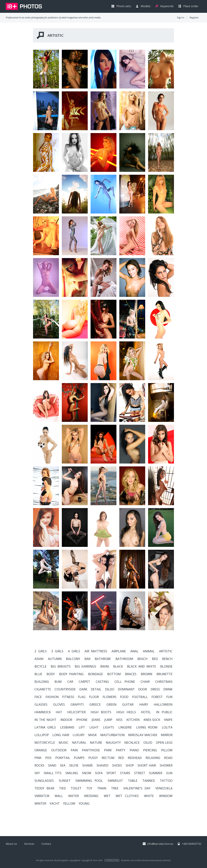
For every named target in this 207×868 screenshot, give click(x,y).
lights (109, 727)
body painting (71, 674)
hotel (146, 712)
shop (130, 765)
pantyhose (91, 750)
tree (115, 788)
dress (155, 689)
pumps (79, 758)
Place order (191, 6)
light (94, 727)
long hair (61, 735)
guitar (128, 704)
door (143, 689)
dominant (126, 689)
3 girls (57, 651)
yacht (55, 803)
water (74, 796)
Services (29, 844)
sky (37, 773)
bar (87, 659)
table (133, 780)
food (124, 697)
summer (156, 773)
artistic (166, 651)
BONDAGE (96, 674)
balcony (73, 659)
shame (88, 765)
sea (63, 765)
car (70, 681)
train (102, 788)
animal (149, 651)
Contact (46, 844)
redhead (135, 758)
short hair (147, 765)
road (168, 758)
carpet (84, 681)
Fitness (68, 697)
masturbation (112, 735)
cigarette (43, 689)
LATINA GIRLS (45, 727)
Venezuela (164, 788)
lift (82, 727)
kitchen (133, 720)
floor (94, 697)
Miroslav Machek (143, 735)
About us (11, 844)
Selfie (74, 765)
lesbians (67, 727)
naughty (113, 742)
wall (59, 796)
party (121, 750)
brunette (165, 674)
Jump (108, 720)
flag (82, 697)
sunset (65, 780)
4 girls (74, 651)
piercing (150, 750)
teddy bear (44, 788)
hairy (144, 704)
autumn (55, 659)
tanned (149, 780)
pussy (93, 758)
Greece (95, 704)
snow (87, 773)
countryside (65, 689)
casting (102, 681)
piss (48, 758)
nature (96, 742)
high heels (126, 712)
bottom (114, 674)
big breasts (61, 666)
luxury (79, 735)
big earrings (85, 666)
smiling (72, 773)
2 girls (41, 651)
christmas (164, 681)
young (84, 803)
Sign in (181, 18)
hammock (43, 712)
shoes (117, 765)
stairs (125, 773)
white (149, 796)
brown (147, 674)
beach (142, 659)
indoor (66, 720)
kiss (119, 720)
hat (59, 712)
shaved (102, 765)
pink (38, 758)
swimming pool (89, 780)
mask (93, 735)
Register (194, 18)
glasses (41, 704)
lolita (167, 727)
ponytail (63, 758)
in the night (45, 720)
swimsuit (115, 780)
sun (169, 773)
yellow (69, 803)
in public (164, 712)
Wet (107, 796)
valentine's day (137, 788)
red (121, 758)
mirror (167, 735)
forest (157, 697)
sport (111, 773)
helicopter (76, 712)
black (118, 666)
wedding (91, 796)
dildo (110, 689)
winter (40, 803)
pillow (167, 750)
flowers (110, 697)
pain (74, 750)
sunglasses (44, 780)
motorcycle (45, 742)
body (51, 674)
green (111, 704)
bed (155, 659)
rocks (39, 765)
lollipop (42, 735)
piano (134, 750)
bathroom (124, 659)
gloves (59, 704)
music (64, 742)
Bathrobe (103, 659)
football (140, 697)
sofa (99, 773)
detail (96, 689)
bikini (105, 666)
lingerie (125, 727)
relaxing (153, 758)
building (42, 681)
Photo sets (124, 6)
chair (145, 681)
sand (52, 765)
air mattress (96, 651)
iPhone (82, 720)
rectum (108, 758)
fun (169, 697)
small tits (53, 773)
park (108, 750)
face (38, 697)
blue (38, 674)
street (140, 773)
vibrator (42, 796)
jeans (96, 720)
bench (167, 659)
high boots (101, 712)
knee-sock (152, 720)
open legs (164, 742)
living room (147, 727)
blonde (166, 666)
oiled (148, 742)
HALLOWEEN (163, 704)
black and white (142, 666)
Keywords (167, 6)
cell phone (125, 681)
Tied (62, 788)
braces (131, 674)
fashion (52, 697)
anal (134, 651)
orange (41, 750)
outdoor (59, 750)
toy (89, 788)
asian (39, 659)
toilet (76, 788)
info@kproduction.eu (160, 844)
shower (166, 765)
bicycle (41, 666)
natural (79, 742)
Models (146, 6)
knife (168, 720)
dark (83, 689)
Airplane (119, 651)
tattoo (166, 780)
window (166, 796)
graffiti (77, 704)
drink (168, 689)
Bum (58, 681)
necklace (132, 742)
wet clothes (127, 796)
